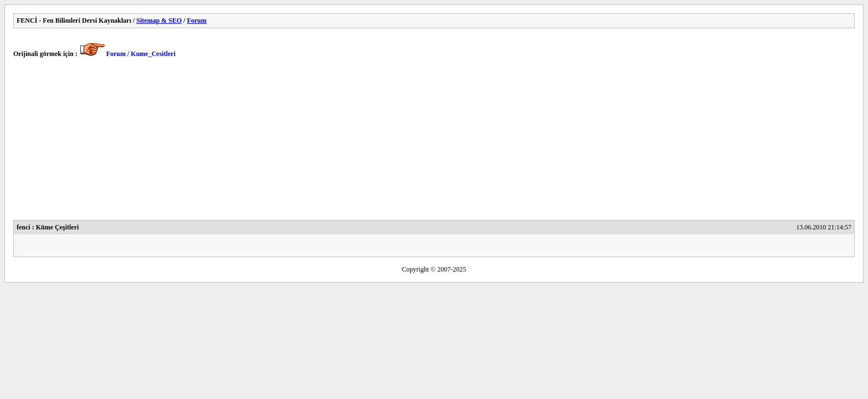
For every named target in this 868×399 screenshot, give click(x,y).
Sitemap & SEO (159, 21)
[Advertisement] (345, 142)
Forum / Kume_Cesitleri (141, 54)
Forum (197, 21)
